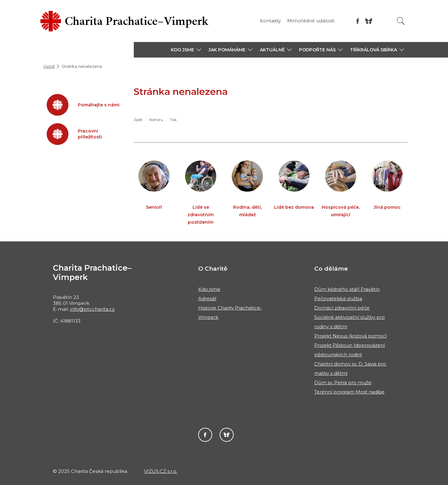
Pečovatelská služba (338, 298)
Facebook (205, 435)
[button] (186, 50)
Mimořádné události (311, 21)
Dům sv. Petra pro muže (343, 382)
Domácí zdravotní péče (342, 308)
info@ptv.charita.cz (92, 309)
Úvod (49, 66)
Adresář (207, 298)
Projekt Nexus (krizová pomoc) (351, 336)
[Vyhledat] (401, 21)
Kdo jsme (209, 289)
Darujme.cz (227, 435)
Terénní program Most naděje (349, 392)
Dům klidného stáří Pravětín (347, 289)
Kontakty (270, 21)
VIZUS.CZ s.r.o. (161, 471)
